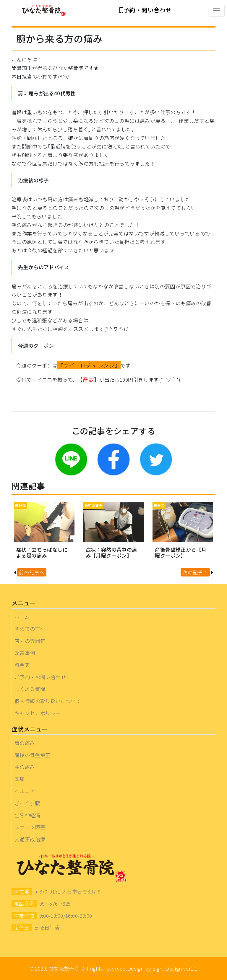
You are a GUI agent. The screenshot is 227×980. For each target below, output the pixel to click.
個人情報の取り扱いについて (48, 701)
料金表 (22, 665)
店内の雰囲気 (30, 641)
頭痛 (20, 779)
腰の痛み (25, 767)
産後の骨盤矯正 (33, 755)
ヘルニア (25, 791)
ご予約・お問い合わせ (40, 677)
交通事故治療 (30, 839)
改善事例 (25, 653)
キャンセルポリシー (38, 713)
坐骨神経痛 (27, 815)
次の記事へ (195, 572)
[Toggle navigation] (216, 11)
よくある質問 (30, 689)
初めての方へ (30, 629)
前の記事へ (32, 572)
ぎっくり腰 (27, 803)
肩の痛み (25, 743)
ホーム (22, 617)
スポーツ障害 (30, 827)
